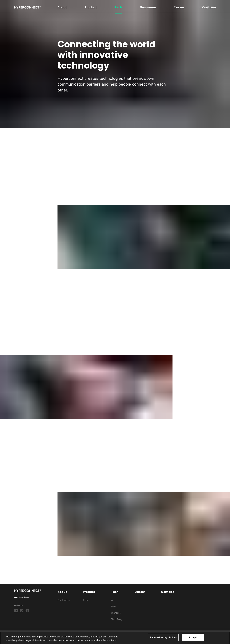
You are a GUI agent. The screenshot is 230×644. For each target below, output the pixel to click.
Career (179, 7)
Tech (118, 7)
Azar (85, 600)
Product (91, 7)
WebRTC (116, 613)
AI (112, 600)
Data (114, 607)
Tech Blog (117, 619)
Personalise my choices (163, 639)
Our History (64, 600)
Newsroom (148, 7)
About (62, 7)
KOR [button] (202, 7)
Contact (208, 7)
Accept (193, 639)
